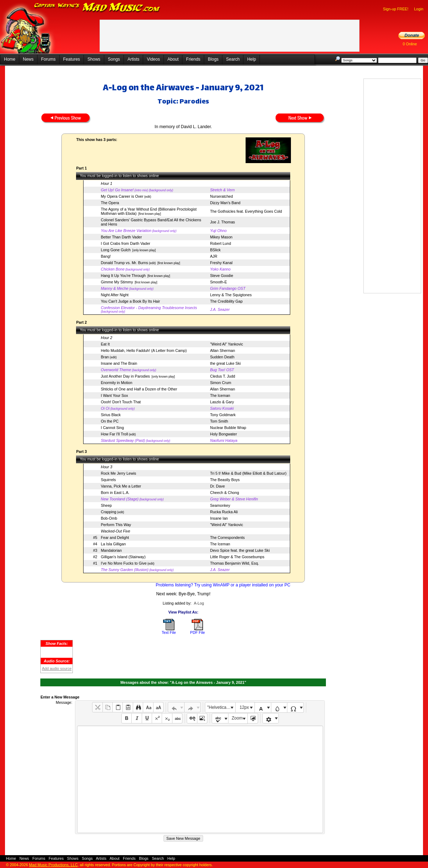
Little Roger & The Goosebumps (237, 557)
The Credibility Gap (226, 301)
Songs (114, 59)
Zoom (237, 718)
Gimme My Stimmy (117, 282)
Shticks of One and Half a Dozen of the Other (139, 389)
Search (233, 59)
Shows (94, 59)
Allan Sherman (222, 350)
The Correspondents (227, 538)
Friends (193, 59)
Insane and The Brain (119, 363)
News (28, 59)
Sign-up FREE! (396, 9)
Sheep (106, 505)
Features (72, 59)
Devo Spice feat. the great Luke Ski (240, 550)
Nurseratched (221, 196)
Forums (48, 59)
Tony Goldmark (223, 415)
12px (244, 707)
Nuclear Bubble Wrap (228, 428)
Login (419, 9)
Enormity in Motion (116, 383)
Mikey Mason (221, 237)
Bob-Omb (109, 518)
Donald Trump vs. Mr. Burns (124, 263)
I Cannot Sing (112, 428)
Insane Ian (219, 518)
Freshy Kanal (221, 263)
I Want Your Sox (114, 395)
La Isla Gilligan (113, 544)
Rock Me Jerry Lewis (118, 473)
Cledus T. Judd (222, 376)
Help (251, 59)
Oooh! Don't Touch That (121, 402)
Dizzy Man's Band (225, 203)
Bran (105, 357)
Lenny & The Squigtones (231, 295)
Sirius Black (111, 415)
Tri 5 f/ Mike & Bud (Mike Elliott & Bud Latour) (248, 473)
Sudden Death (222, 357)
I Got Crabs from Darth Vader (125, 243)
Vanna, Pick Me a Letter (121, 486)
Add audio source (57, 668)
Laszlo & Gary (222, 402)
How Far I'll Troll (114, 434)
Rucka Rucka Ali (224, 512)
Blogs (213, 59)
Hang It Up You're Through (123, 276)
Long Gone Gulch (116, 250)
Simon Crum (220, 383)
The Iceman (220, 395)
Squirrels (108, 480)
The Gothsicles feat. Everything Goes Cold (246, 211)
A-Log (199, 603)
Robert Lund (220, 243)
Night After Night (115, 295)
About (173, 59)
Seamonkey (220, 505)
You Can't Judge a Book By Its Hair (130, 301)
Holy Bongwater (223, 434)
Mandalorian (111, 550)
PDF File (198, 632)
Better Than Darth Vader (121, 237)
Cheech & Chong (224, 493)
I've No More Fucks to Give (124, 563)
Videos (153, 59)
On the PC (110, 421)
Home (10, 59)
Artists (133, 59)
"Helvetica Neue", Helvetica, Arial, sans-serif (221, 707)
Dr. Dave (217, 486)
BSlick (215, 250)
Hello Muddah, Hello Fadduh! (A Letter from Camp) (143, 350)
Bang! (106, 256)
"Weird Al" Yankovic (226, 344)
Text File (169, 632)
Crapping (108, 512)
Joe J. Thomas (222, 222)
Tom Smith (219, 421)
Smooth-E (218, 282)
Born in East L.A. (115, 493)
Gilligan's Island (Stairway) (123, 557)
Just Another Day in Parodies (125, 376)
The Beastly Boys (225, 480)
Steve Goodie (221, 276)
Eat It (105, 344)
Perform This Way (116, 525)
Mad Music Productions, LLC (53, 865)
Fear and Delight (115, 538)
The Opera (110, 203)
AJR (213, 256)
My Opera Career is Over (122, 196)
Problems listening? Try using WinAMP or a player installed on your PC (223, 585)
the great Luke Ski (225, 363)
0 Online (410, 44)
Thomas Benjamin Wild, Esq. (234, 563)
